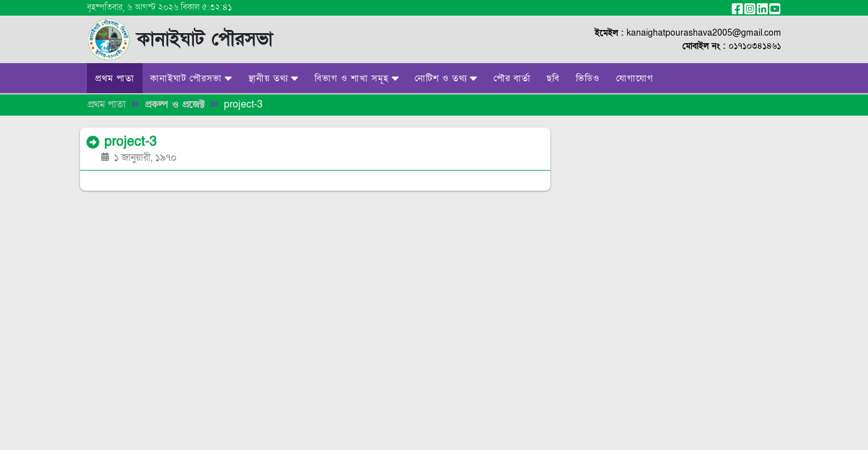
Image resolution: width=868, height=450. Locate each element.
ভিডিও (588, 78)
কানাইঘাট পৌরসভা (191, 78)
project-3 (243, 104)
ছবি (553, 78)
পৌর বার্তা (512, 78)
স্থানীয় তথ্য (273, 78)
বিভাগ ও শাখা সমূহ (357, 78)
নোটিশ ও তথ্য (446, 78)
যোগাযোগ (635, 78)
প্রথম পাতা (115, 78)
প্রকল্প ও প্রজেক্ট (175, 104)
